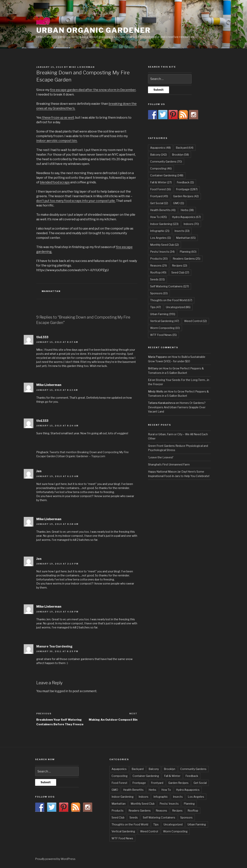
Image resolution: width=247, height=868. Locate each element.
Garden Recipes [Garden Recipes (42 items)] (186, 196)
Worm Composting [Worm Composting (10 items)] (165, 328)
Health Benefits (133, 790)
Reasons (161, 811)
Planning (189, 804)
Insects (178, 797)
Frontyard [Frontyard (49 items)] (159, 196)
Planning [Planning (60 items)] (188, 252)
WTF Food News (122, 838)
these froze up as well (58, 118)
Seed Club (118, 817)
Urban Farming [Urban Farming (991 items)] (163, 314)
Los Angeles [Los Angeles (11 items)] (161, 238)
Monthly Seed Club (143, 804)
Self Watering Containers (159, 817)
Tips (156, 824)
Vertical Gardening (123, 831)
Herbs (152, 790)
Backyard (138, 769)
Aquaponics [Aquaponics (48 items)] (160, 148)
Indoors (143, 797)
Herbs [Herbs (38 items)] (187, 210)
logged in (61, 691)
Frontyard (157, 783)
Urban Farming (197, 824)
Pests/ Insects (169, 804)
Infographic (161, 797)
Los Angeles (196, 797)
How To (166, 790)
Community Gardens (193, 769)
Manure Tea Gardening (54, 646)
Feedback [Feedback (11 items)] (185, 182)
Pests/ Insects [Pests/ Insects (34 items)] (162, 252)
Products (118, 811)
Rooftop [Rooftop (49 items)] (158, 272)
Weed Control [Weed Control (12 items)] (195, 321)
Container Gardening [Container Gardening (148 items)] (167, 175)
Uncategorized (173, 824)
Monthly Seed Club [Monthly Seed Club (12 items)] (165, 245)
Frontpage (139, 783)
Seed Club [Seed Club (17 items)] (180, 272)
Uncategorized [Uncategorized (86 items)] (178, 307)
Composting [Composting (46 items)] (161, 168)
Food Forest (119, 783)
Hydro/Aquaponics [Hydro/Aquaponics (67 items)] (186, 217)
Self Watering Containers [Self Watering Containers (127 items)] (170, 286)
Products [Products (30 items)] (159, 259)
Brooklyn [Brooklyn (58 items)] (180, 155)
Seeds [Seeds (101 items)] (157, 279)
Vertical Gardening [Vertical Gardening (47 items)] (165, 321)
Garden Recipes (178, 783)
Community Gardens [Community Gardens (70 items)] (166, 161)
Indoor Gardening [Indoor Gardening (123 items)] (164, 224)
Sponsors (186, 817)
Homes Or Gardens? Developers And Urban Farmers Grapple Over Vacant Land (177, 407)
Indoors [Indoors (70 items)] (191, 224)
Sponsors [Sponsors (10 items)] (159, 293)
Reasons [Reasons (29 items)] (159, 265)
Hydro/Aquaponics (188, 790)
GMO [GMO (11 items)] (179, 203)
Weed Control (149, 831)
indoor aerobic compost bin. (57, 141)
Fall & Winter (172, 776)
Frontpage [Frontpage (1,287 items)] (187, 189)
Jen (39, 471)
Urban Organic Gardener (93, 30)
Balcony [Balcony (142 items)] (159, 155)
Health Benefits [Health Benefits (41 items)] (163, 210)
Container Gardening (146, 776)
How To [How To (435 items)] (159, 217)
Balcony (154, 769)
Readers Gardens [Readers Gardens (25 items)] (187, 259)
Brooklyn (170, 769)
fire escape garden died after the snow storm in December (93, 90)
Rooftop (193, 811)
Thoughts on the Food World (130, 824)
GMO (115, 790)
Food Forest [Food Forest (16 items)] (161, 189)
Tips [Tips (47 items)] (156, 307)
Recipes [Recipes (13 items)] (180, 265)
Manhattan (51, 291)
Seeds (134, 817)
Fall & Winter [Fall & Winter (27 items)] (161, 182)
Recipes (177, 811)
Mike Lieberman (82, 67)
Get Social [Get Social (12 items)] (159, 203)
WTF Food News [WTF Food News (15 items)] (163, 335)
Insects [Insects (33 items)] (182, 231)
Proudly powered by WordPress (55, 859)
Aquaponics (119, 769)
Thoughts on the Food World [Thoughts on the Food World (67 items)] (171, 300)
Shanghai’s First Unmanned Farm (169, 464)
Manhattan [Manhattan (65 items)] (186, 238)
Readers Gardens (140, 811)
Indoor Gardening (123, 797)
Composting (120, 776)
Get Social (200, 783)
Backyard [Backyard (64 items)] (185, 148)
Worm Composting (175, 831)
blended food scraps (55, 182)
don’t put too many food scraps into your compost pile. (76, 201)
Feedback (192, 776)
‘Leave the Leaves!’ (161, 457)
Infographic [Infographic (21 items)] (160, 231)
